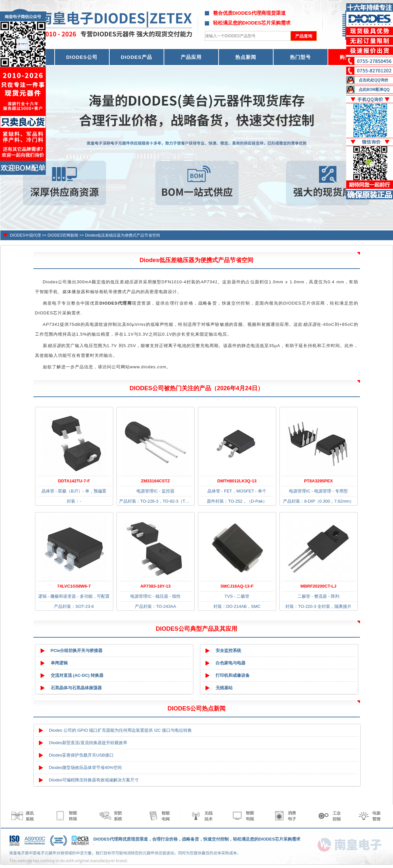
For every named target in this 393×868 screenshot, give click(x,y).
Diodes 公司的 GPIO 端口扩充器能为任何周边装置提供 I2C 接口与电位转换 (120, 730)
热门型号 (300, 57)
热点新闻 (246, 57)
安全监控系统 (228, 651)
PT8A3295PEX (318, 481)
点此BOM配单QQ (374, 90)
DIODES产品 (136, 57)
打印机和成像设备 (233, 675)
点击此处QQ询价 (374, 80)
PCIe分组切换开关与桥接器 (77, 651)
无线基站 (224, 688)
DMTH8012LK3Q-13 (237, 481)
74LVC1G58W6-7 (74, 586)
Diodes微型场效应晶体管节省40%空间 (86, 768)
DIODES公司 (82, 57)
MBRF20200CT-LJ (318, 586)
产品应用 (191, 57)
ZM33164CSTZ (156, 481)
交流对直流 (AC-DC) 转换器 (77, 675)
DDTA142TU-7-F (74, 481)
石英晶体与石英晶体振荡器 (76, 688)
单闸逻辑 (59, 663)
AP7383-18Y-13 (156, 586)
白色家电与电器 (231, 663)
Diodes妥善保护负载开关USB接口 (81, 755)
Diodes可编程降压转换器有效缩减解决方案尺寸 (94, 780)
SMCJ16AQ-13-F (237, 586)
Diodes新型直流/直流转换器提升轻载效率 (88, 743)
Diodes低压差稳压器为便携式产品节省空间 (123, 235)
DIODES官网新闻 (63, 235)
